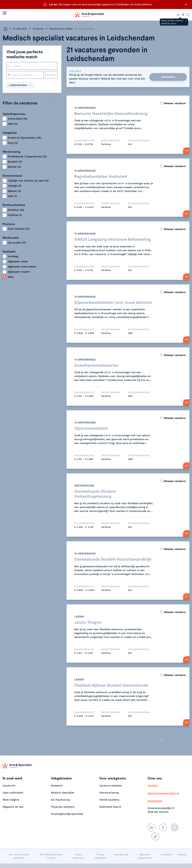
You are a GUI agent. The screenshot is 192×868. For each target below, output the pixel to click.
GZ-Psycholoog (60, 804)
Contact (153, 790)
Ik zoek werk (20, 29)
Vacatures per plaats (61, 29)
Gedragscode (121, 859)
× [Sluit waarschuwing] (186, 5)
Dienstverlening (109, 797)
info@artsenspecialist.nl (163, 798)
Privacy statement (100, 861)
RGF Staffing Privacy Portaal (51, 861)
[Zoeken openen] (183, 15)
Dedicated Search (110, 811)
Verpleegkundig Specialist (67, 818)
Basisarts (57, 790)
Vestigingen (155, 805)
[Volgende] (185, 745)
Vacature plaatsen (111, 790)
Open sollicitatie (13, 797)
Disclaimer (167, 859)
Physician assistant (63, 811)
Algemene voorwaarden (145, 861)
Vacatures (38, 29)
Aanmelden (168, 77)
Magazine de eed (13, 811)
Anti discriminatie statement (19, 861)
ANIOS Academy (109, 804)
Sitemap (182, 859)
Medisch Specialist (62, 797)
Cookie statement (78, 861)
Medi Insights (11, 804)
